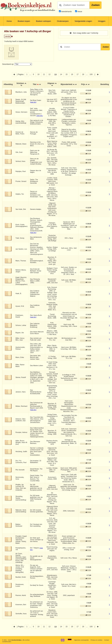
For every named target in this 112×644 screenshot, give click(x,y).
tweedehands (66, 12)
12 (50, 74)
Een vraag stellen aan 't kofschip (84, 33)
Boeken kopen (24, 21)
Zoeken (96, 5)
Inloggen (102, 21)
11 (44, 74)
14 (61, 74)
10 (38, 74)
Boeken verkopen (44, 21)
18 (83, 74)
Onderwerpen (63, 21)
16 (72, 74)
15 (66, 74)
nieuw (80, 12)
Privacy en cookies (96, 640)
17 (78, 74)
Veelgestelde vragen (83, 21)
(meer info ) (33, 102)
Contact (107, 640)
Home (9, 21)
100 (91, 74)
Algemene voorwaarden (81, 640)
